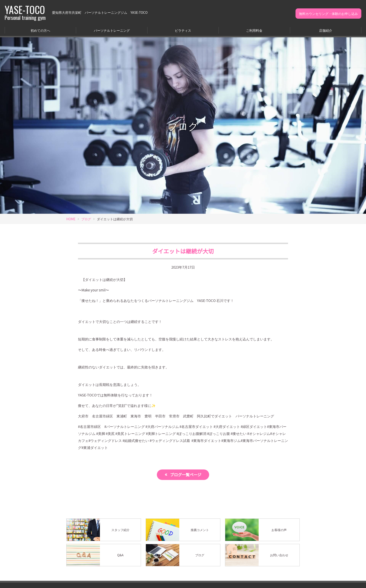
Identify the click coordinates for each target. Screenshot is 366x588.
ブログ (86, 219)
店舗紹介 (326, 30)
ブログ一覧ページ (186, 474)
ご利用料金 (254, 30)
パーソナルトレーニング (112, 30)
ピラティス (183, 30)
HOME (71, 219)
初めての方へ (40, 30)
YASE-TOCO (25, 12)
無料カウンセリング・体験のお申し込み (328, 14)
